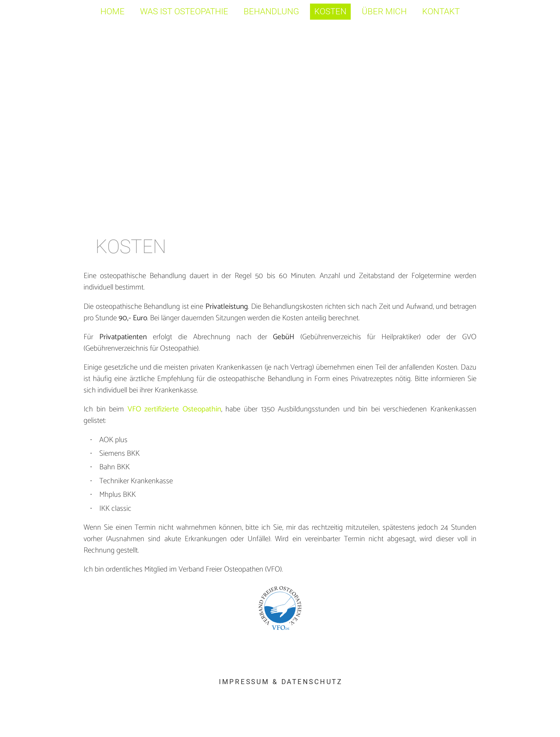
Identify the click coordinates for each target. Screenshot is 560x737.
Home (112, 11)
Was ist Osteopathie (184, 11)
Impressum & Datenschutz (281, 682)
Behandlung (271, 11)
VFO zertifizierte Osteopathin (174, 409)
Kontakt (441, 11)
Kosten (330, 11)
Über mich (384, 11)
